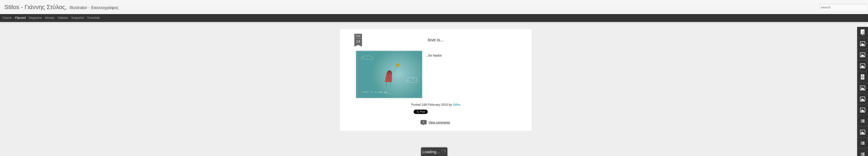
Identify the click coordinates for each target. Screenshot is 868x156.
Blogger (448, 154)
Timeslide (93, 18)
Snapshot (78, 18)
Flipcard (20, 18)
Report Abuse (460, 154)
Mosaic (50, 18)
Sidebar (63, 18)
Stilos (457, 74)
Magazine (35, 18)
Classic (7, 18)
